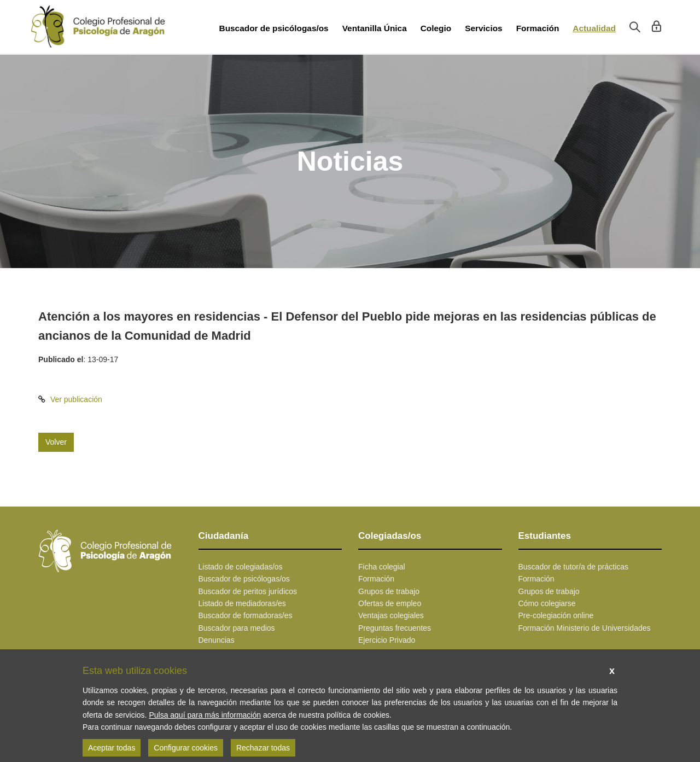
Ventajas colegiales (391, 615)
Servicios (483, 28)
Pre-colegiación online (556, 615)
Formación (538, 28)
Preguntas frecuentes (395, 628)
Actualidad (594, 28)
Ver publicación (76, 399)
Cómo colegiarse (547, 603)
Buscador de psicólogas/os (274, 28)
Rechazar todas (263, 748)
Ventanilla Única (375, 28)
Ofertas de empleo (390, 603)
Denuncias (217, 640)
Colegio (436, 28)
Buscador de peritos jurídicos (248, 591)
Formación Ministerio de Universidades (585, 628)
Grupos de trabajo (389, 591)
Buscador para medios (237, 628)
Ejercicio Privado (387, 640)
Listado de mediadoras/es (242, 603)
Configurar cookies (186, 748)
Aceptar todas (112, 748)
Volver (56, 442)
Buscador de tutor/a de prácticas (574, 567)
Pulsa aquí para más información (205, 715)
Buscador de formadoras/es (246, 615)
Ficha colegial (382, 567)
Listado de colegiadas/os (241, 567)
